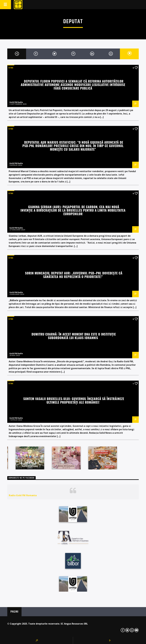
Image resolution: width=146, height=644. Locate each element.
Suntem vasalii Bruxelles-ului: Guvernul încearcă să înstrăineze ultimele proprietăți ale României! (74, 400)
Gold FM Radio (16, 102)
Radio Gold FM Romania (23, 495)
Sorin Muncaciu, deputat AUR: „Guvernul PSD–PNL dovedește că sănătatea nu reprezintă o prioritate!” (74, 275)
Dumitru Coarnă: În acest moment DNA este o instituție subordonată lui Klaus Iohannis (74, 336)
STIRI (11, 68)
